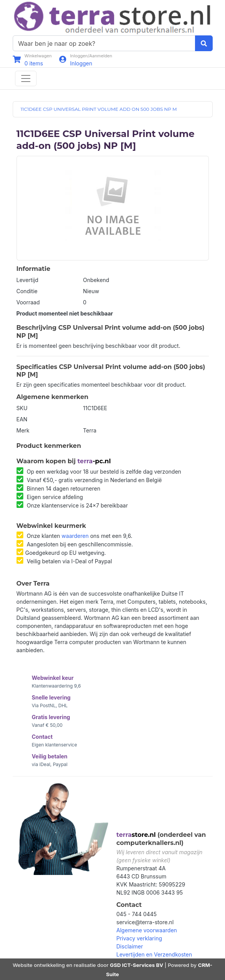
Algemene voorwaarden (147, 930)
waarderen (75, 536)
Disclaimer (130, 946)
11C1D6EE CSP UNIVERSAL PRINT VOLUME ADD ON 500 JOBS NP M (99, 109)
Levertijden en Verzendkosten (154, 954)
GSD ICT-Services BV (137, 965)
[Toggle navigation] (26, 78)
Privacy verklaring (139, 938)
